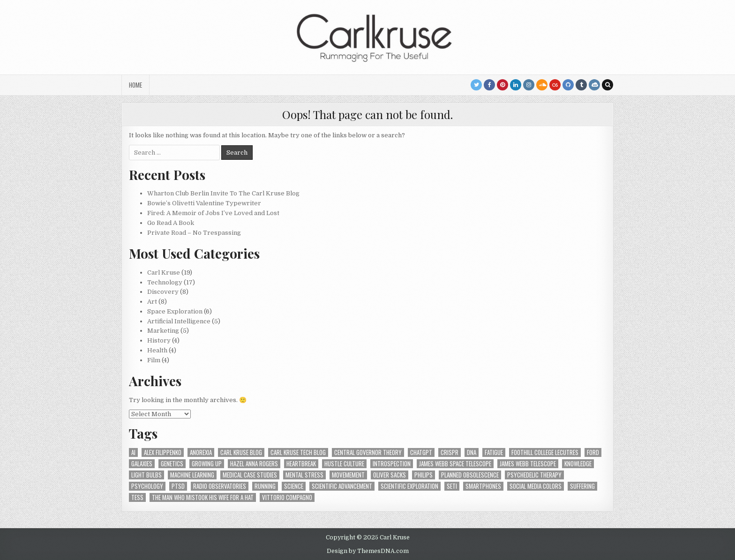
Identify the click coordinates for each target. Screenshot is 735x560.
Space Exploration (175, 311)
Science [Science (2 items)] (294, 486)
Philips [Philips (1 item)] (424, 475)
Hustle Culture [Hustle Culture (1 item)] (344, 464)
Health (157, 350)
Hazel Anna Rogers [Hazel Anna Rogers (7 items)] (254, 464)
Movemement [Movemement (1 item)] (348, 475)
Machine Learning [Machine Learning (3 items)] (192, 475)
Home (135, 85)
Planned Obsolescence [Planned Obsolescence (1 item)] (470, 475)
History (159, 340)
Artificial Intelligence (179, 321)
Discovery (163, 292)
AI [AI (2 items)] (133, 452)
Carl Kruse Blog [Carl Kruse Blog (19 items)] (241, 452)
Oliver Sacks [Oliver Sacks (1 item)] (390, 475)
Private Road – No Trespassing (194, 233)
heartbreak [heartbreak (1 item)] (301, 464)
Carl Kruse (164, 273)
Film (154, 360)
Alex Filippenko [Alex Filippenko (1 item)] (163, 452)
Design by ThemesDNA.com (368, 551)
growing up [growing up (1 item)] (207, 464)
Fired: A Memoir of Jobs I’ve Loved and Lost (213, 213)
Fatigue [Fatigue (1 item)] (494, 452)
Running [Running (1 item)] (265, 486)
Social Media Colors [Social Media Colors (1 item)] (536, 486)
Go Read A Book (171, 223)
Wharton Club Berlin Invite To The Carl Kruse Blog (223, 193)
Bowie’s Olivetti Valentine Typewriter (204, 203)
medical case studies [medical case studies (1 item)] (250, 475)
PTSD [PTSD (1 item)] (178, 486)
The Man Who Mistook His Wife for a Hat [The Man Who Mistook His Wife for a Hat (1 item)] (203, 497)
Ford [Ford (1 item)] (593, 452)
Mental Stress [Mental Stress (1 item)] (304, 475)
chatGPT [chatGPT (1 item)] (421, 452)
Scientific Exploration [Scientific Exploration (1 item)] (409, 486)
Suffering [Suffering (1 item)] (582, 486)
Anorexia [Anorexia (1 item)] (201, 452)
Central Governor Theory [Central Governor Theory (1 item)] (368, 452)
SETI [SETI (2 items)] (452, 486)
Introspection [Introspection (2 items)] (392, 464)
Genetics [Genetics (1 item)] (172, 464)
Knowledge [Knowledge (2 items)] (578, 464)
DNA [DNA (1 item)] (472, 452)
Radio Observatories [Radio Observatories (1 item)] (220, 486)
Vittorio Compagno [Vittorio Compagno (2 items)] (287, 497)
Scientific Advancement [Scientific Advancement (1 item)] (342, 486)
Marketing (163, 331)
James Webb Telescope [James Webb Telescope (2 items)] (528, 464)
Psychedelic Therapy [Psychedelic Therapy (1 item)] (534, 475)
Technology (165, 282)
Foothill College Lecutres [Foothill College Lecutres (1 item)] (545, 452)
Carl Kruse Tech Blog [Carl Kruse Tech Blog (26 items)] (298, 452)
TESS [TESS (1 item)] (137, 497)
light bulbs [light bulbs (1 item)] (146, 475)
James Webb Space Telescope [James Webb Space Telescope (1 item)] (455, 464)
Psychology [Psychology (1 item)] (147, 486)
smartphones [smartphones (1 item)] (483, 486)
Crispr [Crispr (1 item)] (450, 452)
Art (152, 302)
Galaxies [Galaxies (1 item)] (142, 464)
